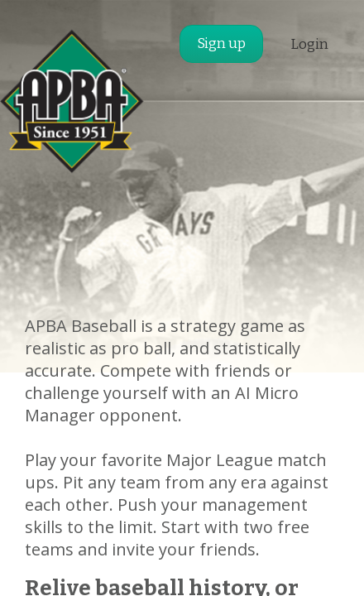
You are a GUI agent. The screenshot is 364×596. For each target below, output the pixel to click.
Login (309, 44)
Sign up (221, 43)
